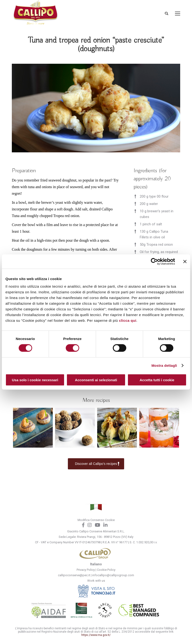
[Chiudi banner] (185, 262)
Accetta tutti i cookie (157, 380)
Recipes (81, 59)
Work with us (96, 581)
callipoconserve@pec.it (74, 575)
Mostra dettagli (164, 365)
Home (67, 59)
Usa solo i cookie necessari (35, 380)
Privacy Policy (86, 570)
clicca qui (128, 320)
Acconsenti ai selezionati (96, 380)
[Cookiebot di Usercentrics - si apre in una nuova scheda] (154, 262)
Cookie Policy (106, 570)
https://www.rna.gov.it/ (96, 635)
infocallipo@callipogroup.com (113, 575)
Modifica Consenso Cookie (96, 520)
